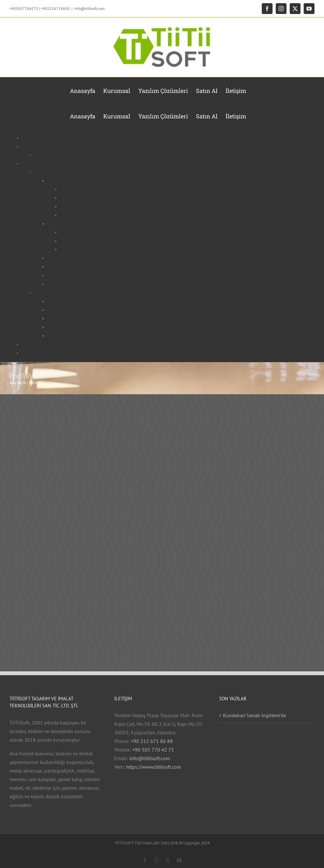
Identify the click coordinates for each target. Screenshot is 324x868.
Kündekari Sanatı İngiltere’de (255, 715)
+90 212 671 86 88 (152, 741)
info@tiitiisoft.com (90, 8)
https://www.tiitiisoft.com (154, 767)
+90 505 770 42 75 (153, 750)
